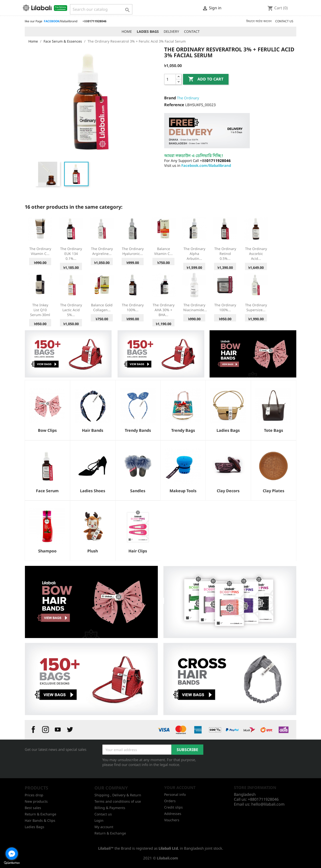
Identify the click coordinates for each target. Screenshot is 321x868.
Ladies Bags (34, 827)
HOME (127, 31)
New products (36, 801)
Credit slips (173, 807)
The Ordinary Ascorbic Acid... (256, 254)
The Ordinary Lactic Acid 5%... (71, 310)
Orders (170, 801)
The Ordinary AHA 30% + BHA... (164, 310)
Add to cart (206, 79)
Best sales (33, 808)
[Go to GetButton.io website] (12, 863)
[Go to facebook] (12, 854)
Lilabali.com (167, 858)
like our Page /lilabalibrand (51, 21)
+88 (94, 21)
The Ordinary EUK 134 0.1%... (71, 254)
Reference (174, 105)
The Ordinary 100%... (133, 307)
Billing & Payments (110, 808)
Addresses (173, 814)
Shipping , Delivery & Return (118, 795)
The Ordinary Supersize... (256, 307)
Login (99, 820)
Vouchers (172, 820)
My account (104, 827)
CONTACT (192, 31)
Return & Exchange (40, 814)
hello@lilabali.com (268, 804)
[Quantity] (170, 79)
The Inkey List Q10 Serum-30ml (40, 310)
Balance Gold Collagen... (102, 307)
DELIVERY (171, 31)
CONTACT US (284, 21)
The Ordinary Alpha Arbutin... (194, 254)
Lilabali (104, 848)
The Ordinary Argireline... (102, 251)
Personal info (175, 794)
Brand (170, 98)
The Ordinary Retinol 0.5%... (225, 254)
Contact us (103, 814)
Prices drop (34, 795)
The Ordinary (188, 98)
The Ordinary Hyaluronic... (133, 251)
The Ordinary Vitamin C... (40, 251)
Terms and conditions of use (118, 801)
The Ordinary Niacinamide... (195, 307)
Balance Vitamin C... (163, 251)
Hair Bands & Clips (40, 820)
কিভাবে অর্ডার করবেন (259, 21)
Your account (180, 788)
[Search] (101, 9)
